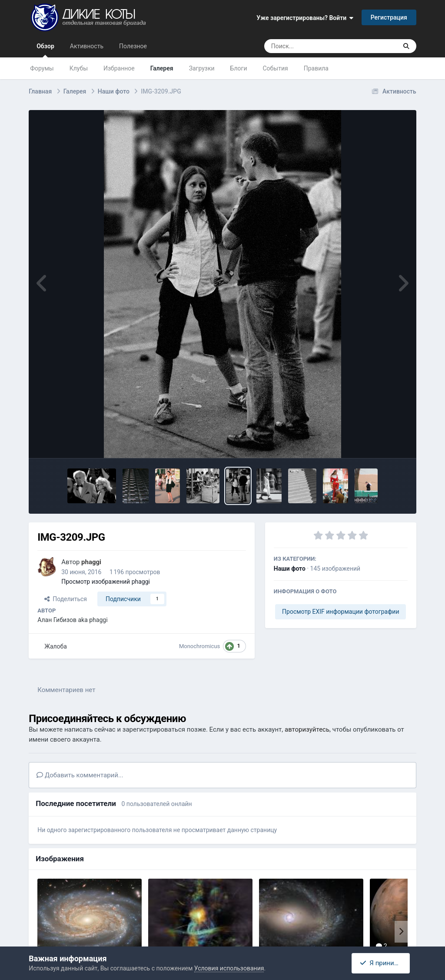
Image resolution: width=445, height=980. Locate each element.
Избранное (119, 68)
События (275, 68)
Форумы (42, 68)
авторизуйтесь (307, 729)
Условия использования (229, 968)
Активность (87, 46)
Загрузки (202, 68)
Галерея (162, 68)
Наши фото (290, 569)
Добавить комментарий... (80, 775)
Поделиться (66, 599)
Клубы (79, 68)
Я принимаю (383, 963)
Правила (316, 68)
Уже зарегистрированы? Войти (305, 18)
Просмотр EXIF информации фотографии (340, 612)
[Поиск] (314, 46)
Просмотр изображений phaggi (106, 582)
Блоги (239, 68)
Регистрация (389, 17)
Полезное (133, 46)
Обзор (45, 50)
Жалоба (56, 646)
